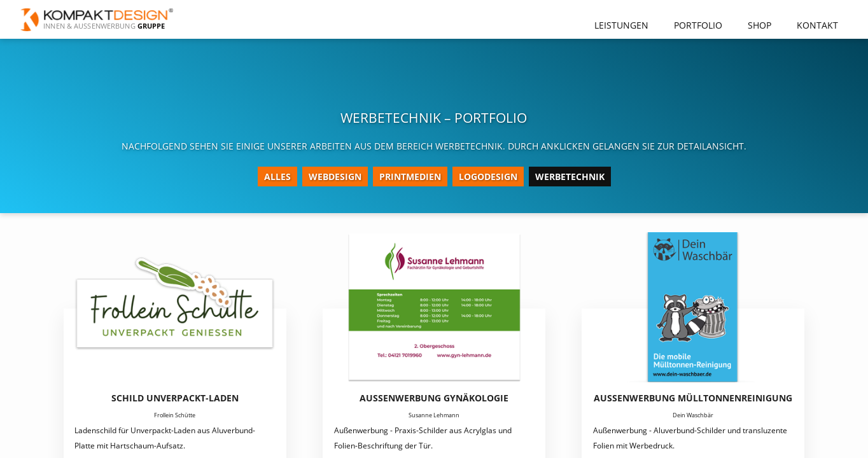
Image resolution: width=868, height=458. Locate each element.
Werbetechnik (570, 177)
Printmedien (410, 177)
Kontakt (817, 25)
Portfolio (698, 25)
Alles (277, 177)
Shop (759, 25)
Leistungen (621, 25)
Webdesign (335, 177)
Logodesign (488, 177)
